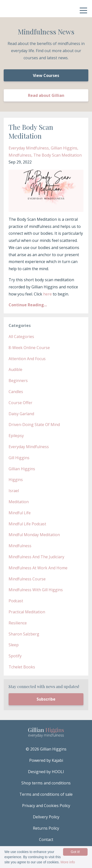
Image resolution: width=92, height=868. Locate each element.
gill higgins (19, 458)
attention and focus (27, 359)
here (47, 294)
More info (68, 862)
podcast (16, 601)
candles (16, 392)
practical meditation (27, 612)
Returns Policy (46, 828)
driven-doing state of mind (34, 425)
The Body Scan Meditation (31, 131)
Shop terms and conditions (46, 783)
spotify (15, 656)
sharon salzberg (24, 634)
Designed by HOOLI (46, 772)
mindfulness (20, 155)
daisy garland (21, 414)
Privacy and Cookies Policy (46, 806)
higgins (16, 480)
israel (14, 491)
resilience (18, 623)
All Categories (21, 337)
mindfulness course (27, 579)
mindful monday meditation (34, 535)
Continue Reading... (28, 305)
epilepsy (16, 436)
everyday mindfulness (29, 148)
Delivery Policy (46, 817)
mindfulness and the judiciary (36, 557)
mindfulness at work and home (38, 568)
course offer (20, 403)
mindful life (20, 513)
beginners (18, 381)
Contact (46, 839)
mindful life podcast (27, 524)
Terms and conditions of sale (46, 794)
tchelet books (22, 667)
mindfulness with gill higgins (36, 590)
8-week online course (29, 348)
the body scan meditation (58, 155)
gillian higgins (64, 148)
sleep (14, 645)
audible (15, 369)
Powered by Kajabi (46, 760)
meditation (19, 502)
